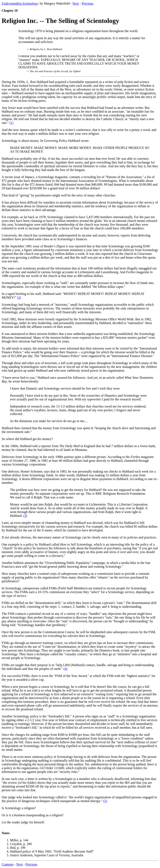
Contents (8, 864)
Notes (6, 833)
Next (76, 3)
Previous (87, 3)
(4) (66, 669)
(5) (105, 801)
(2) (19, 298)
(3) (25, 516)
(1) (12, 123)
